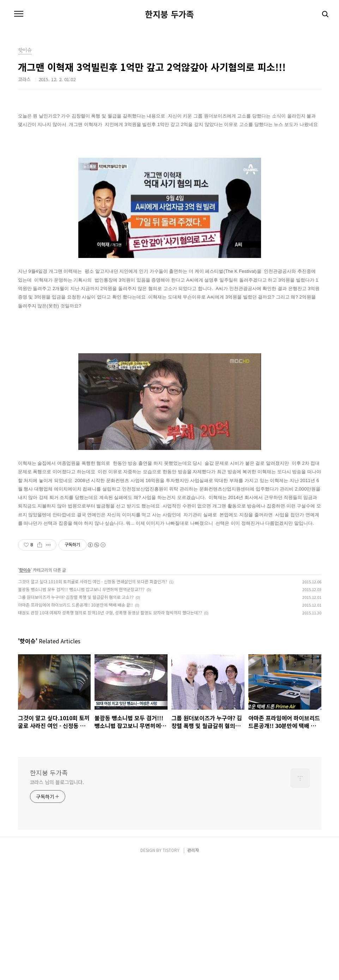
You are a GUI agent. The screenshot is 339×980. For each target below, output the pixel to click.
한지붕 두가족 (169, 14)
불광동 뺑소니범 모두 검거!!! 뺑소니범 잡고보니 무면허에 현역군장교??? (81, 706)
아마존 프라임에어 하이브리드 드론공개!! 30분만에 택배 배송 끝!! (75, 721)
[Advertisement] (170, 161)
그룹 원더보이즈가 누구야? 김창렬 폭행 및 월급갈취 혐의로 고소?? (76, 713)
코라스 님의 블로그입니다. (57, 898)
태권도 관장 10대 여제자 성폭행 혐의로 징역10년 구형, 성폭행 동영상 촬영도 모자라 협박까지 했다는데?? (110, 729)
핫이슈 (25, 686)
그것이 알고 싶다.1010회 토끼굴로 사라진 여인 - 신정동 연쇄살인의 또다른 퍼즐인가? (93, 698)
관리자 (193, 966)
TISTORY (171, 966)
